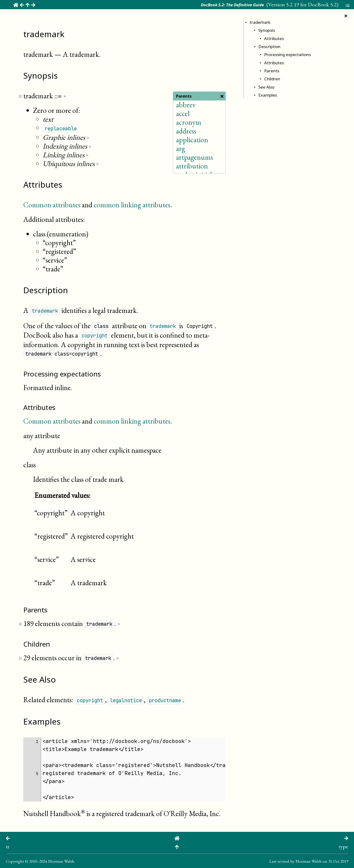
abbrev (186, 105)
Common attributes (52, 205)
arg (181, 148)
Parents (272, 71)
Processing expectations (287, 54)
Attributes (274, 38)
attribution (192, 166)
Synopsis (267, 30)
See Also (266, 87)
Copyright (15, 861)
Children (272, 79)
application (192, 140)
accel (183, 113)
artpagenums (194, 157)
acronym (189, 122)
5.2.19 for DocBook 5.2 (311, 4)
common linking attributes (132, 205)
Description (269, 46)
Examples (268, 95)
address (186, 131)
